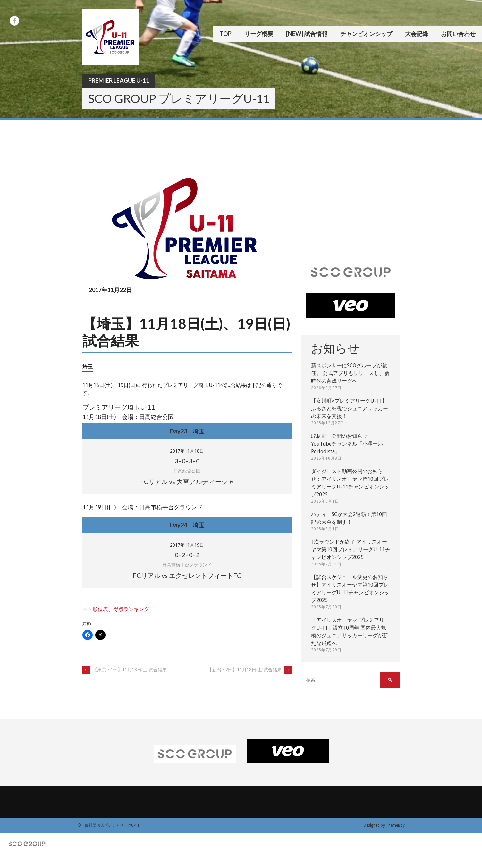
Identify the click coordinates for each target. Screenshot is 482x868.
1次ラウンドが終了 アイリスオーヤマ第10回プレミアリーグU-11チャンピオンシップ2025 (351, 550)
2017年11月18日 (187, 451)
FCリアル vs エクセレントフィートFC (187, 575)
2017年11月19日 (187, 545)
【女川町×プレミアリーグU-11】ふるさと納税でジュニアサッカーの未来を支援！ (350, 409)
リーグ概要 (259, 34)
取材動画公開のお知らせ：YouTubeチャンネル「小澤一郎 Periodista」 (347, 444)
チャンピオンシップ (366, 34)
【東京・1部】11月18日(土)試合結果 (125, 670)
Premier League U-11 (119, 80)
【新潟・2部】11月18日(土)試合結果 (250, 670)
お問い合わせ (458, 34)
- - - (187, 461)
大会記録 (417, 34)
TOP (226, 34)
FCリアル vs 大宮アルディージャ (187, 481)
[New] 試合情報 (307, 34)
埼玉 (88, 367)
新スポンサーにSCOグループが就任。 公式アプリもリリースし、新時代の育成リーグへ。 (350, 373)
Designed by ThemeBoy (384, 825)
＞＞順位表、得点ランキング (116, 609)
